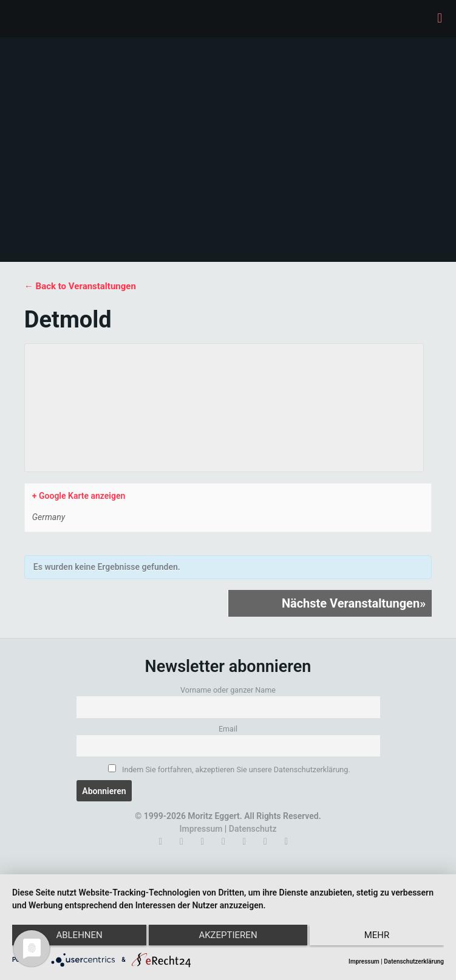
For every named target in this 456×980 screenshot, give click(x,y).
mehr (380, 937)
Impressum (201, 829)
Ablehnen (76, 937)
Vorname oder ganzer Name (228, 690)
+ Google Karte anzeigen (79, 496)
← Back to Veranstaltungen (80, 286)
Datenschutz (253, 829)
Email (228, 729)
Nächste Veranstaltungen (354, 603)
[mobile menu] (440, 18)
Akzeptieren (228, 937)
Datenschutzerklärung (414, 961)
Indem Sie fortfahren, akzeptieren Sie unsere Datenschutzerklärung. (229, 769)
